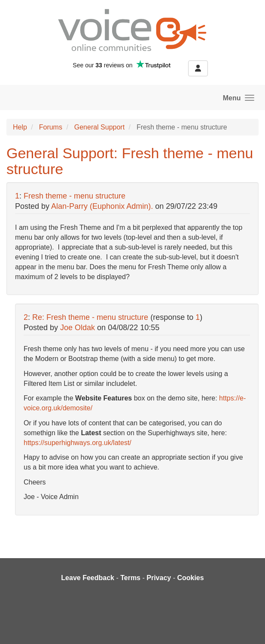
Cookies (190, 578)
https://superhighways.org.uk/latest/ (78, 443)
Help (20, 127)
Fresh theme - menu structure (75, 196)
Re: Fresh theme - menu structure (91, 317)
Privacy (159, 578)
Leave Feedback (88, 578)
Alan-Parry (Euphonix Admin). (102, 206)
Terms (130, 578)
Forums (51, 127)
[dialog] (249, 627)
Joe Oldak (78, 328)
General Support (99, 127)
